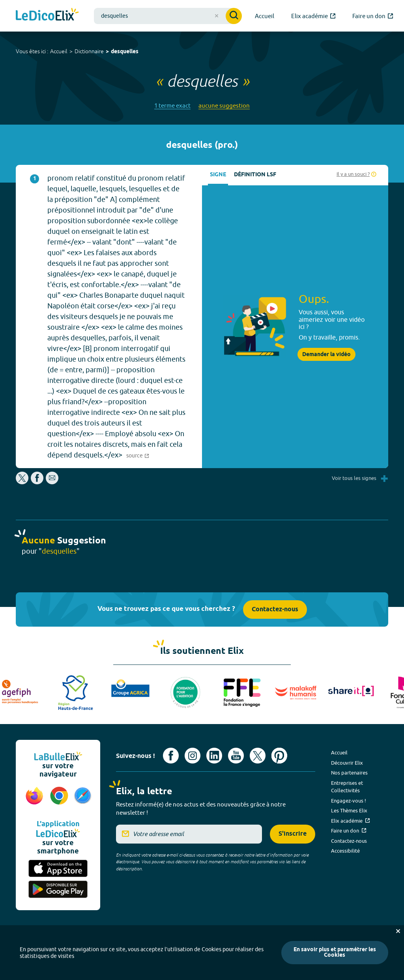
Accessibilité (345, 851)
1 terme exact (172, 105)
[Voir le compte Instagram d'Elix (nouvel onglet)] (193, 756)
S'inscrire (293, 834)
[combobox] (168, 16)
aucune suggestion (224, 105)
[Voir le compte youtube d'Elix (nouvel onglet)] (236, 756)
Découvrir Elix (347, 763)
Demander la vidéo (326, 355)
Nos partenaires (349, 773)
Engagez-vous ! (349, 801)
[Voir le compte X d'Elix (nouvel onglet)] (258, 756)
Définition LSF (255, 175)
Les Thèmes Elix (349, 810)
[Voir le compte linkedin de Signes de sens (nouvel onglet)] (214, 756)
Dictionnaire (89, 51)
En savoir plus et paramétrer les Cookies (335, 953)
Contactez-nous (275, 609)
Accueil (59, 51)
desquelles (125, 52)
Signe (218, 175)
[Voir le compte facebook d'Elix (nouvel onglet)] (171, 756)
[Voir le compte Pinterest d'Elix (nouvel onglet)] (279, 756)
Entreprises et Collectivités (347, 787)
